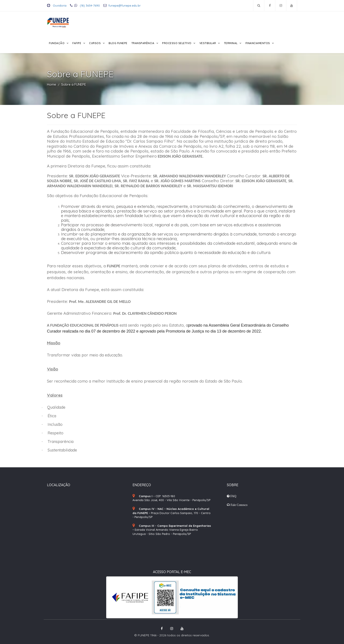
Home (52, 84)
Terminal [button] (231, 43)
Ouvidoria (57, 5)
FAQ (233, 496)
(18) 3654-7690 (85, 5)
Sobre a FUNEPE (74, 84)
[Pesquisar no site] (259, 5)
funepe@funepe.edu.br (122, 5)
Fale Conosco (239, 505)
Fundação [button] (57, 43)
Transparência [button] (143, 43)
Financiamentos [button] (258, 43)
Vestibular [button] (208, 43)
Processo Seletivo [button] (177, 43)
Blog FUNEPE (118, 43)
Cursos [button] (95, 43)
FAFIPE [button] (77, 43)
